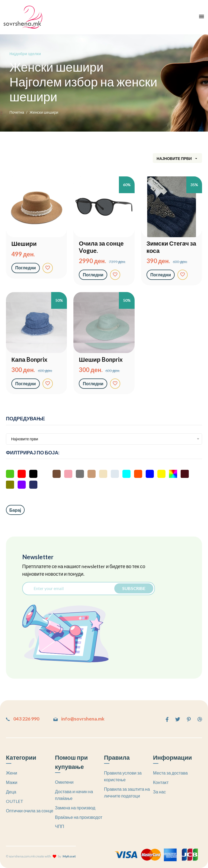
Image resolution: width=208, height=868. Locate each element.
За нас (159, 792)
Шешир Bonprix (101, 360)
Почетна (17, 112)
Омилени (64, 782)
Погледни (26, 268)
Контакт (161, 782)
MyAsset (69, 856)
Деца (11, 792)
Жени (12, 773)
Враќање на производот (79, 817)
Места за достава (170, 773)
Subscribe (134, 588)
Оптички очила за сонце (30, 810)
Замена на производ (75, 808)
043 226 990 (23, 719)
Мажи (12, 782)
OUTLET (15, 801)
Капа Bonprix (29, 360)
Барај (15, 510)
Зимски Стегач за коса (171, 247)
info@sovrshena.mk (80, 719)
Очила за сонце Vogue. (101, 247)
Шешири (24, 244)
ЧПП (60, 826)
